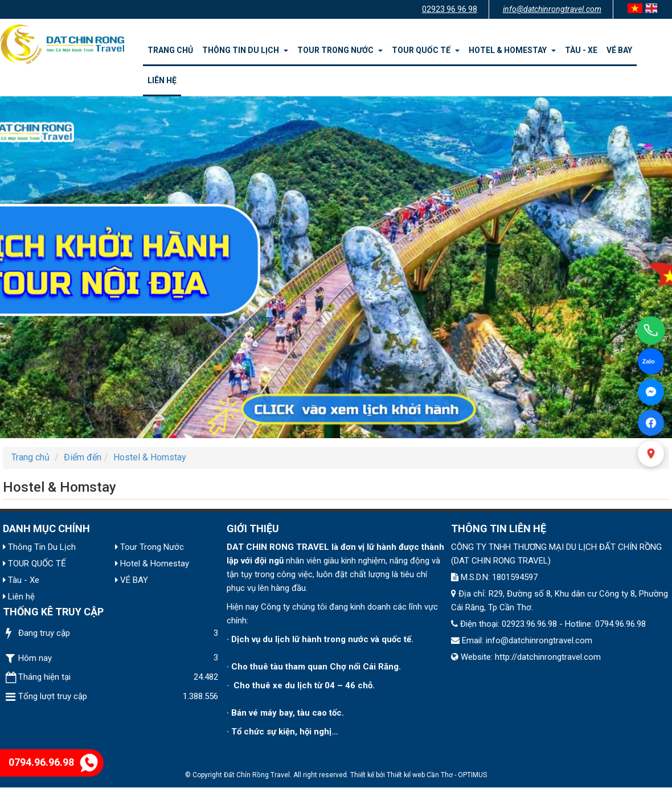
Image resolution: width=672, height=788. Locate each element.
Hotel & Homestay (512, 50)
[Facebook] (651, 423)
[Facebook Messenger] (651, 392)
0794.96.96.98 (53, 762)
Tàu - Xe (581, 50)
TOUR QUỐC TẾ (426, 50)
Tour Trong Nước (340, 50)
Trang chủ (170, 50)
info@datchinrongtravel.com (552, 9)
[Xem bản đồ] (651, 454)
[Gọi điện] (651, 330)
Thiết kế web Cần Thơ (420, 775)
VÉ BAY (619, 50)
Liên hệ (162, 80)
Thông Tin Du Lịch (245, 50)
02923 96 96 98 (450, 9)
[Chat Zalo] (651, 361)
